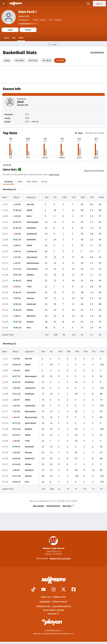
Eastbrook (31, 304)
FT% (102, 351)
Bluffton (30, 275)
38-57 (18, 245)
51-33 (18, 239)
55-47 (18, 292)
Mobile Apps (60, 597)
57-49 (18, 275)
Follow (28, 30)
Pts (55, 197)
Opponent (31, 197)
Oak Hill (30, 204)
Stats (21, 38)
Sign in (99, 4)
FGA (74, 197)
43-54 (18, 216)
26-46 (18, 234)
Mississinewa (33, 263)
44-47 (18, 263)
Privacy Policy (60, 602)
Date (5, 197)
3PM (60, 351)
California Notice (62, 606)
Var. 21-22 (33, 60)
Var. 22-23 (19, 60)
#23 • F (28, 24)
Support (53, 614)
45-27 (18, 280)
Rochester (31, 292)
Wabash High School (53, 543)
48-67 (18, 316)
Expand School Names (94, 169)
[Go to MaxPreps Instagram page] (53, 590)
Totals (20, 181)
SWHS (29, 280)
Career (7, 60)
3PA (69, 351)
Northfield (31, 228)
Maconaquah (33, 222)
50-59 (18, 298)
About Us (46, 597)
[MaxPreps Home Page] (49, 45)
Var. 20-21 (47, 60)
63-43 (18, 304)
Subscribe (45, 602)
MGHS (30, 210)
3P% (77, 351)
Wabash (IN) (24, 16)
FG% (83, 197)
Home (7, 38)
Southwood (32, 234)
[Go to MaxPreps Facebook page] (74, 590)
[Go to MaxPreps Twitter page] (64, 590)
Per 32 (44, 181)
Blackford (31, 316)
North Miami (32, 269)
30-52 (18, 286)
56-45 (18, 210)
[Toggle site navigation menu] (4, 4)
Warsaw (30, 298)
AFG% (101, 197)
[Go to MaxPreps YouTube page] (43, 590)
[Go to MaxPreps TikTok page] (33, 590)
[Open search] (88, 4)
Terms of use (43, 606)
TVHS (29, 286)
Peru (29, 327)
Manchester (32, 257)
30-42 (18, 251)
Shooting (8, 181)
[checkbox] (86, 168)
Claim (10, 30)
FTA (94, 351)
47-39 (18, 322)
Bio (14, 38)
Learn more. (54, 174)
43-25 (18, 228)
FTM (86, 351)
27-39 (18, 257)
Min (47, 197)
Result (16, 197)
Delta (29, 216)
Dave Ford (28, 12)
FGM (65, 197)
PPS (92, 197)
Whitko (30, 310)
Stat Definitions (97, 52)
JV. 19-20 (60, 60)
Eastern (30, 322)
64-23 (18, 327)
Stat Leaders (39, 506)
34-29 (18, 310)
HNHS (29, 245)
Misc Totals (32, 181)
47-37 (18, 222)
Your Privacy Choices (53, 610)
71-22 (18, 269)
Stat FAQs (68, 506)
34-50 (18, 204)
